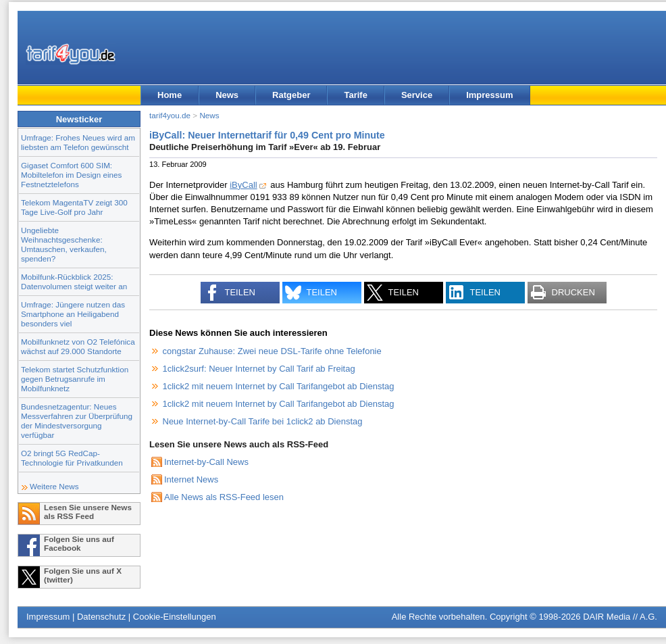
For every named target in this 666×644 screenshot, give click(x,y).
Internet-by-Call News (206, 462)
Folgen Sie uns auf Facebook (79, 543)
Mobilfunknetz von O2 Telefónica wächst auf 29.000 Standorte (78, 346)
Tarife (355, 95)
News (227, 95)
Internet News (191, 479)
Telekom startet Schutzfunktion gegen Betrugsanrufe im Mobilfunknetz (75, 379)
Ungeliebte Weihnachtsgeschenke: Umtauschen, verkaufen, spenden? (64, 244)
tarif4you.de (170, 115)
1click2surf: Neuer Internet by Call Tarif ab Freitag (259, 369)
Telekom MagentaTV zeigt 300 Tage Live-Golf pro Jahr (74, 207)
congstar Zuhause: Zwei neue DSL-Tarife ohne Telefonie (272, 351)
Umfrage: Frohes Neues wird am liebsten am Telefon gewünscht (78, 142)
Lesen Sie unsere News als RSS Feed (88, 512)
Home (170, 95)
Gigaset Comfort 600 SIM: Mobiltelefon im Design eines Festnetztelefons (71, 175)
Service (417, 95)
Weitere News (54, 486)
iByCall (243, 185)
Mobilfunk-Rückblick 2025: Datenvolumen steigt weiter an (74, 281)
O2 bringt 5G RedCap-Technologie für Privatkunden (72, 458)
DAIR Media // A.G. (620, 617)
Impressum (489, 95)
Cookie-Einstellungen (175, 617)
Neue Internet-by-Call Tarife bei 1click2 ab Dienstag (263, 421)
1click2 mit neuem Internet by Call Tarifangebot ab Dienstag (279, 386)
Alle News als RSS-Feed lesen (224, 497)
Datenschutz (101, 617)
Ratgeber (291, 95)
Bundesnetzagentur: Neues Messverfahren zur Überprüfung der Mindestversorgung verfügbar (77, 421)
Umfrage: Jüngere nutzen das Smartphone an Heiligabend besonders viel (73, 314)
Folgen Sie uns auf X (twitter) (83, 575)
